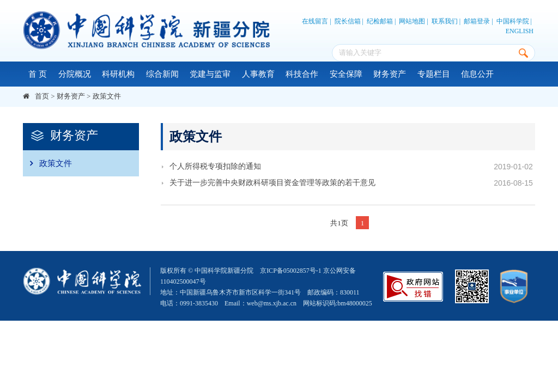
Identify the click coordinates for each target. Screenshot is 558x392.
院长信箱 (348, 21)
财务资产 (390, 74)
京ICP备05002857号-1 (291, 271)
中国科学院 (513, 21)
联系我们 (445, 21)
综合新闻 (162, 74)
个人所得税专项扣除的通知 (215, 166)
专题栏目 (434, 74)
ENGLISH (520, 31)
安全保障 (346, 74)
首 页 (38, 74)
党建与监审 (210, 74)
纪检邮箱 (380, 21)
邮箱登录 (477, 21)
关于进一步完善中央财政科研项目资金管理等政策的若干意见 (272, 183)
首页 (42, 96)
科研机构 (118, 74)
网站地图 (412, 21)
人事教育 (258, 74)
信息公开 (477, 74)
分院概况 (75, 74)
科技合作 (302, 74)
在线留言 (315, 21)
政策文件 (107, 96)
